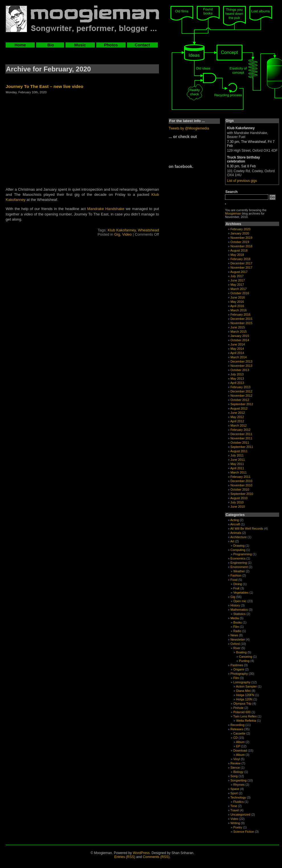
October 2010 (240, 489)
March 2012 (239, 425)
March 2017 (239, 289)
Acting (234, 520)
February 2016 (240, 314)
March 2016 (239, 310)
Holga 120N (244, 699)
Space (235, 789)
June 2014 (238, 344)
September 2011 (242, 447)
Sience (235, 768)
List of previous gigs (242, 181)
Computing (238, 550)
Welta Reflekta (246, 721)
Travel (235, 810)
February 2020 (240, 229)
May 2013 (237, 379)
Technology (238, 797)
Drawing (239, 546)
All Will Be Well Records (247, 528)
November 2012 (241, 396)
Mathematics (239, 610)
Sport (234, 793)
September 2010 (242, 494)
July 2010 (237, 502)
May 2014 (237, 349)
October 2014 (240, 340)
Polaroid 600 (242, 712)
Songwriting (238, 780)
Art (232, 541)
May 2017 (237, 285)
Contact (142, 45)
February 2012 (240, 430)
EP (238, 746)
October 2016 (240, 293)
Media (235, 618)
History (235, 605)
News (234, 635)
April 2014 (237, 353)
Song (234, 776)
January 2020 (240, 233)
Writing (235, 823)
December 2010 (241, 481)
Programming (243, 554)
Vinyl (237, 759)
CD (236, 738)
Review (235, 763)
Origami (239, 669)
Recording (237, 725)
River (237, 648)
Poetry (238, 827)
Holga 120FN (245, 695)
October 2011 (240, 443)
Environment (239, 567)
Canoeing (246, 657)
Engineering (239, 563)
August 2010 (239, 498)
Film (236, 627)
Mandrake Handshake (106, 209)
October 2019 (240, 242)
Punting (244, 661)
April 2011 (237, 468)
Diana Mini (243, 691)
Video (127, 234)
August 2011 (239, 451)
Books (238, 622)
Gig (117, 234)
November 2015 (241, 323)
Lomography (242, 682)
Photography (239, 674)
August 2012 (239, 408)
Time (234, 806)
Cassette (239, 733)
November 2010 (241, 485)
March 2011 (239, 472)
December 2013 (241, 361)
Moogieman (233, 213)
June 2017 (238, 280)
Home (20, 45)
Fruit (236, 588)
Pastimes (237, 665)
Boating (241, 652)
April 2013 (237, 383)
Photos (111, 45)
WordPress (141, 853)
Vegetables (241, 593)
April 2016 (237, 306)
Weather (239, 571)
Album (240, 742)
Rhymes (239, 785)
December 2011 (241, 434)
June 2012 (238, 413)
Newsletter (238, 639)
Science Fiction (244, 832)
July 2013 (237, 374)
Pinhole (238, 708)
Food (234, 580)
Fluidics (239, 802)
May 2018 (237, 255)
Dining (238, 584)
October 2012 (240, 400)
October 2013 (240, 370)
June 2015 (238, 327)
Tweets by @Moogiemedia (189, 128)
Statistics (239, 614)
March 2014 (239, 357)
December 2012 (241, 391)
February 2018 (240, 259)
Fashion (236, 575)
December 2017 (241, 263)
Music (80, 45)
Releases (237, 729)
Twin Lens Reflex (245, 716)
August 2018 (239, 250)
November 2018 (241, 246)
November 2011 (241, 438)
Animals (236, 533)
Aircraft (235, 524)
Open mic (240, 601)
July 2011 (237, 455)
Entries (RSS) (125, 857)
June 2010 (238, 507)
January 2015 (240, 336)
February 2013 (240, 387)
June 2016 (238, 297)
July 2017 (237, 276)
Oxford (235, 644)
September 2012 (242, 404)
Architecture (238, 537)
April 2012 (237, 421)
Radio (237, 631)
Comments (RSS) (156, 857)
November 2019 (241, 238)
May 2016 (237, 302)
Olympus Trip (242, 704)
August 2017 (239, 272)
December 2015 (241, 319)
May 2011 (237, 464)
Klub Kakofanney (122, 230)
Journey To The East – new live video (45, 86)
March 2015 (239, 332)
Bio (50, 45)
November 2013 (241, 366)
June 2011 (238, 460)
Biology (238, 772)
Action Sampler (246, 686)
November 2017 (241, 268)
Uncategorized (240, 814)
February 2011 (240, 477)
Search (231, 192)
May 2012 (237, 417)
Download (240, 750)
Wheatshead (148, 230)
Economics (238, 558)
